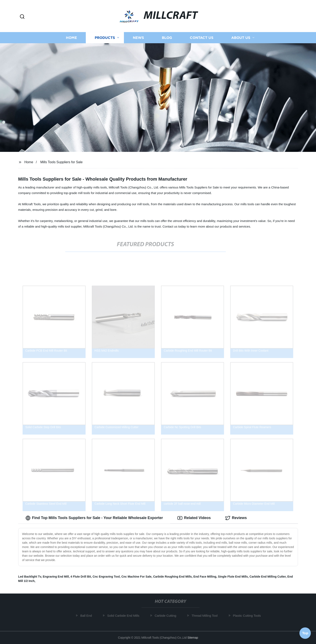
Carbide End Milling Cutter (268, 577)
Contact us (202, 38)
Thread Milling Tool (207, 616)
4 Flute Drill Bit (81, 577)
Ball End (88, 616)
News (138, 38)
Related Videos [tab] (194, 518)
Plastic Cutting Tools (249, 616)
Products (105, 38)
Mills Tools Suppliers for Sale (61, 162)
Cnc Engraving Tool (106, 577)
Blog (167, 38)
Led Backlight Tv (30, 577)
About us (241, 38)
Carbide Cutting (167, 616)
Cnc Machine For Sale (136, 577)
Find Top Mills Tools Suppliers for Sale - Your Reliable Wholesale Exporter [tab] (94, 518)
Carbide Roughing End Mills (173, 577)
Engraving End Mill (56, 577)
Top (305, 633)
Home (71, 38)
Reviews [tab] (236, 518)
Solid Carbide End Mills (125, 616)
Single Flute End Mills (233, 577)
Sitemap (193, 638)
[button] (22, 17)
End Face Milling (205, 577)
